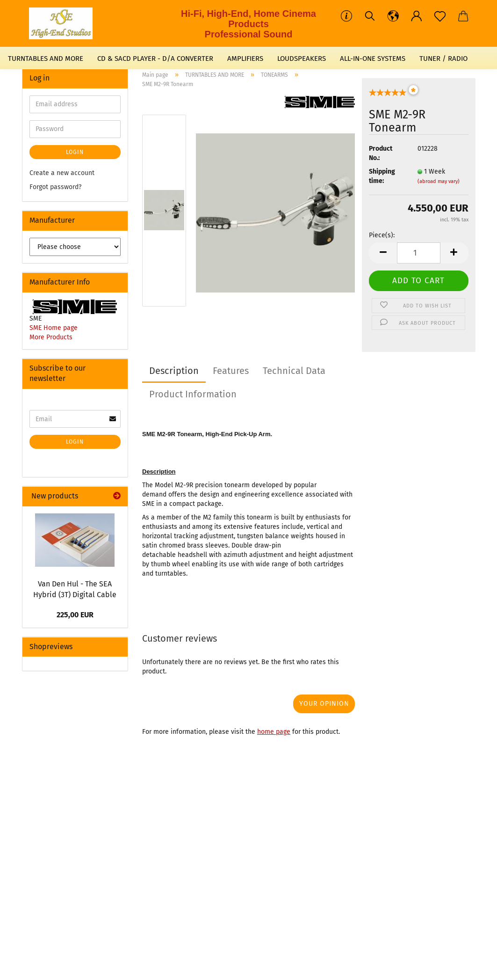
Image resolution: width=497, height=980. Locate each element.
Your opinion (324, 704)
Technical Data (294, 371)
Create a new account (62, 173)
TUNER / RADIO (443, 59)
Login (75, 152)
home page (274, 732)
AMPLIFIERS (245, 59)
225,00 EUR (75, 615)
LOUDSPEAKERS (302, 59)
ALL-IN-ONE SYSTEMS (373, 59)
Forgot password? (55, 187)
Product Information (193, 394)
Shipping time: (382, 176)
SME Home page (54, 328)
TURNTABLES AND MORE (46, 59)
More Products (51, 337)
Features (231, 371)
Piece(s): (382, 235)
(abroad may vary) (439, 181)
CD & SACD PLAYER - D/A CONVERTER (155, 59)
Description (174, 371)
